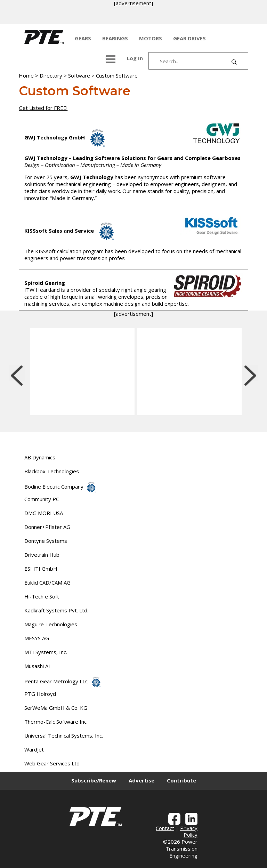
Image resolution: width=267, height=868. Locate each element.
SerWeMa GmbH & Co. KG (56, 708)
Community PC (42, 499)
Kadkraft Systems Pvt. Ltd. (56, 610)
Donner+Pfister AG (47, 527)
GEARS (83, 38)
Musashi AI (37, 666)
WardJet (34, 749)
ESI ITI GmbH (41, 569)
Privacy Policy (189, 831)
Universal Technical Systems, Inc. (64, 736)
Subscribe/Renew (94, 780)
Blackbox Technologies (52, 471)
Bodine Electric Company (60, 487)
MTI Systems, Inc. (46, 652)
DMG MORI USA (44, 513)
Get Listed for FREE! (43, 108)
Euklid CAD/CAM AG (47, 582)
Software (79, 75)
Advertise (141, 780)
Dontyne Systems (46, 541)
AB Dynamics (40, 457)
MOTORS (151, 38)
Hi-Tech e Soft (42, 596)
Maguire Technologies (51, 624)
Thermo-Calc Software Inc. (56, 722)
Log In (135, 58)
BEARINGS (115, 38)
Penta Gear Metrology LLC (62, 681)
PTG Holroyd (40, 694)
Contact (165, 828)
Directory (51, 75)
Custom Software (117, 75)
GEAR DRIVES (189, 38)
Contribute (181, 780)
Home (26, 75)
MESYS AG (37, 638)
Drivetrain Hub (42, 555)
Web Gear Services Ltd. (52, 763)
